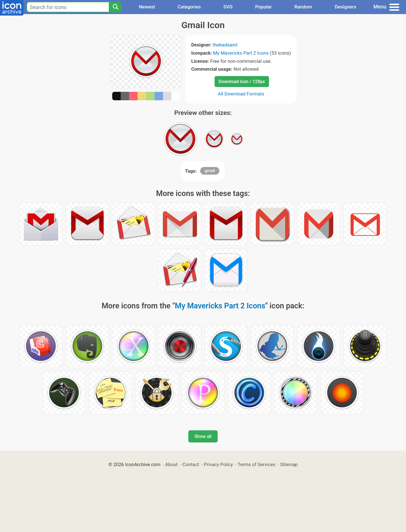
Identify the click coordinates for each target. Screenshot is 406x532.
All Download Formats (241, 94)
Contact (191, 464)
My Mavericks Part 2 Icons (241, 53)
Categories (189, 7)
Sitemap (289, 464)
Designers (345, 7)
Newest (147, 7)
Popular (263, 7)
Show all (203, 436)
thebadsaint (225, 45)
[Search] (115, 7)
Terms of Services (257, 464)
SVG (228, 7)
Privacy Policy (218, 464)
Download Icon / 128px (242, 82)
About (172, 464)
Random (303, 7)
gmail (210, 171)
